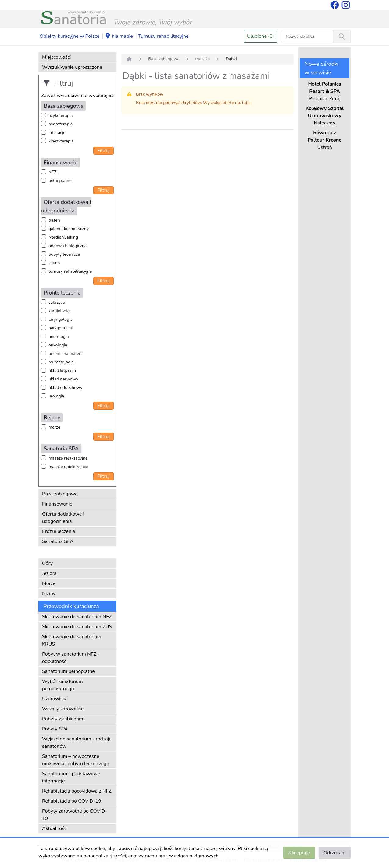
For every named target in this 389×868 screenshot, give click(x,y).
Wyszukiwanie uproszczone (72, 67)
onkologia (58, 345)
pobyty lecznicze (64, 254)
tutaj (246, 103)
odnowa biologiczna (68, 246)
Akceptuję (299, 853)
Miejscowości (56, 57)
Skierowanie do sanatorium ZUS (77, 627)
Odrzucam (335, 853)
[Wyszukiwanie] (342, 37)
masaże (203, 59)
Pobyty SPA (55, 729)
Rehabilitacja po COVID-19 (72, 801)
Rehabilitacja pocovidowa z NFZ (77, 791)
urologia (56, 396)
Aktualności (55, 828)
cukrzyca (57, 302)
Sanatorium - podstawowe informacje (71, 777)
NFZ (52, 172)
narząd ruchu (61, 328)
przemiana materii (66, 353)
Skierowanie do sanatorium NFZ (77, 617)
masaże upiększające (68, 467)
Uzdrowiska (55, 699)
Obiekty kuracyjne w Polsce (70, 36)
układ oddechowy (65, 388)
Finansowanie (57, 504)
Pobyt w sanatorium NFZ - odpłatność (71, 658)
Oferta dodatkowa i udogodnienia (63, 518)
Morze (49, 583)
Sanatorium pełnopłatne (68, 671)
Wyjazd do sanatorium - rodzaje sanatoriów (77, 743)
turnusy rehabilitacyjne (70, 271)
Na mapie (119, 37)
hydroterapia (61, 124)
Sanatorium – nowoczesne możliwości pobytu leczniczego (76, 760)
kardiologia (59, 311)
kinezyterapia (61, 141)
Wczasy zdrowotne (63, 709)
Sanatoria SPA (58, 541)
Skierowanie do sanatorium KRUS (72, 640)
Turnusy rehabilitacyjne (163, 36)
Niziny (49, 593)
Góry (47, 563)
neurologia (59, 336)
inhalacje (57, 133)
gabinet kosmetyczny (69, 229)
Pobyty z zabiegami (63, 719)
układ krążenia (62, 371)
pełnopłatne (60, 181)
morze (54, 427)
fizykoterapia (61, 116)
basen (54, 220)
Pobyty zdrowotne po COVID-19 (75, 815)
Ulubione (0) (261, 36)
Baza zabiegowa (60, 494)
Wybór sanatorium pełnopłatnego (62, 685)
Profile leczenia (59, 531)
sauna (54, 263)
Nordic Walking (63, 237)
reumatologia (61, 362)
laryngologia (61, 319)
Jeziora (49, 573)
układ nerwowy (63, 379)
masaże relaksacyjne (68, 458)
